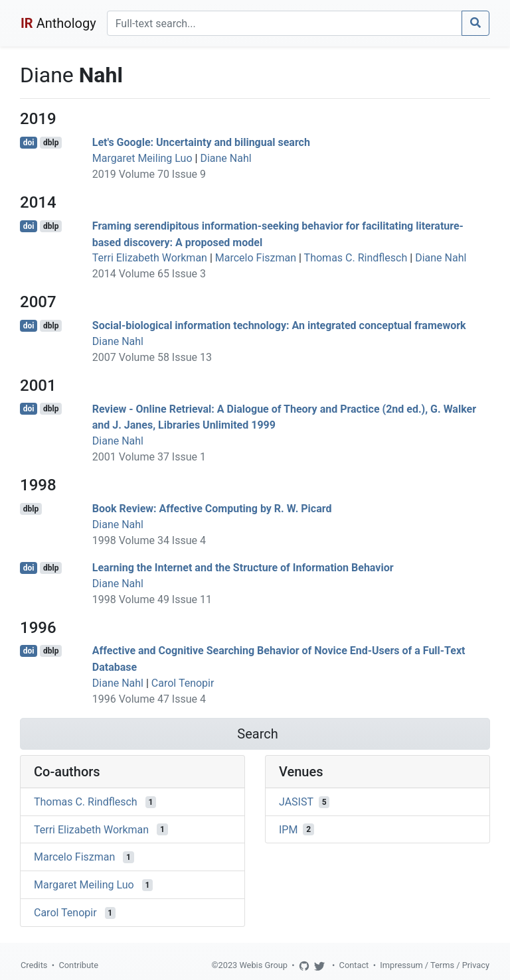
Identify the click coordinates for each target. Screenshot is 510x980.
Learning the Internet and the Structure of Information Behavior (243, 568)
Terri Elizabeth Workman (150, 258)
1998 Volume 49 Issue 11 (152, 599)
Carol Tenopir (183, 683)
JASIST (296, 802)
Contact (354, 965)
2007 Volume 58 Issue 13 (152, 357)
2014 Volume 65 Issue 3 (149, 274)
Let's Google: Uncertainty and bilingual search (201, 142)
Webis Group (263, 965)
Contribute (78, 965)
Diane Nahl (225, 158)
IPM (288, 829)
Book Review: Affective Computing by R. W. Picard (212, 509)
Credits (34, 965)
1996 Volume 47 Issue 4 (149, 699)
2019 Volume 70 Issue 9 (149, 174)
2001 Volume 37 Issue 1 (149, 457)
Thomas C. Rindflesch (356, 258)
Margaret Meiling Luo (142, 158)
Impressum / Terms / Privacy (435, 965)
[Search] (285, 23)
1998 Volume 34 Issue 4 (149, 540)
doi (29, 143)
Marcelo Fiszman (256, 258)
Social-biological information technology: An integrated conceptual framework (279, 325)
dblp (51, 143)
